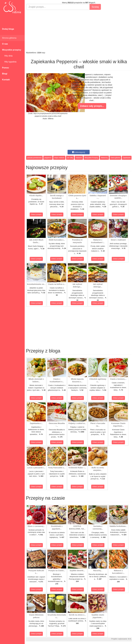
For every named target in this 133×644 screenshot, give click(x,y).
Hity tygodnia (9, 62)
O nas (5, 44)
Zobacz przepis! (36, 214)
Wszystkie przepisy (12, 50)
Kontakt (6, 80)
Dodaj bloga (8, 29)
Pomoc (6, 68)
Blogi (5, 74)
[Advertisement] (79, 31)
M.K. (130, 639)
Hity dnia (7, 56)
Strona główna (9, 38)
